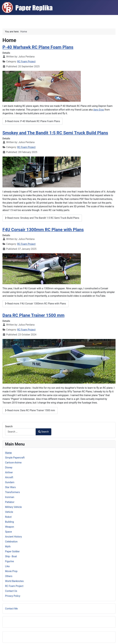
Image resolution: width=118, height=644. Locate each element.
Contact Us (11, 591)
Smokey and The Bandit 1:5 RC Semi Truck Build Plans (55, 133)
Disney (9, 467)
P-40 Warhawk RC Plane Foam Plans (38, 47)
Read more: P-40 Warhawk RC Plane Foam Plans (32, 121)
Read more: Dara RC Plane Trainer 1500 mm (30, 410)
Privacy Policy (13, 596)
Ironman (10, 497)
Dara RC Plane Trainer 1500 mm (33, 315)
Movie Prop (11, 571)
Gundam (10, 482)
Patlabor (10, 502)
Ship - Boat (11, 556)
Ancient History (13, 537)
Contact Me (11, 609)
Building (9, 522)
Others (9, 576)
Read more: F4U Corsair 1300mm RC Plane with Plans (35, 304)
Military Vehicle (13, 507)
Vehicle (9, 512)
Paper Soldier (12, 551)
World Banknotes (14, 581)
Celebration (11, 542)
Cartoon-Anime (13, 463)
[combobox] (20, 432)
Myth (8, 547)
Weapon (10, 527)
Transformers (12, 492)
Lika (7, 566)
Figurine (9, 561)
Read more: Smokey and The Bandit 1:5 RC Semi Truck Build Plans (42, 218)
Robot (8, 517)
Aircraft (9, 477)
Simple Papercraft (15, 458)
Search (9, 426)
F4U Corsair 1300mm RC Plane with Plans (43, 230)
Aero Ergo (99, 110)
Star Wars (10, 487)
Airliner (9, 472)
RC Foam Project (26, 62)
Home (8, 453)
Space (8, 532)
